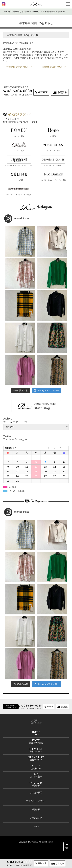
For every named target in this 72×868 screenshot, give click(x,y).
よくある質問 (36, 793)
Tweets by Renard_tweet (16, 439)
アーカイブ (21, 422)
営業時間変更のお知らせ (19, 67)
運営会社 (36, 810)
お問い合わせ (36, 818)
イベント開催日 (17, 491)
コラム (36, 827)
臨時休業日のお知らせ (54, 67)
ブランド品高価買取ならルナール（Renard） (22, 11)
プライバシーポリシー (36, 801)
